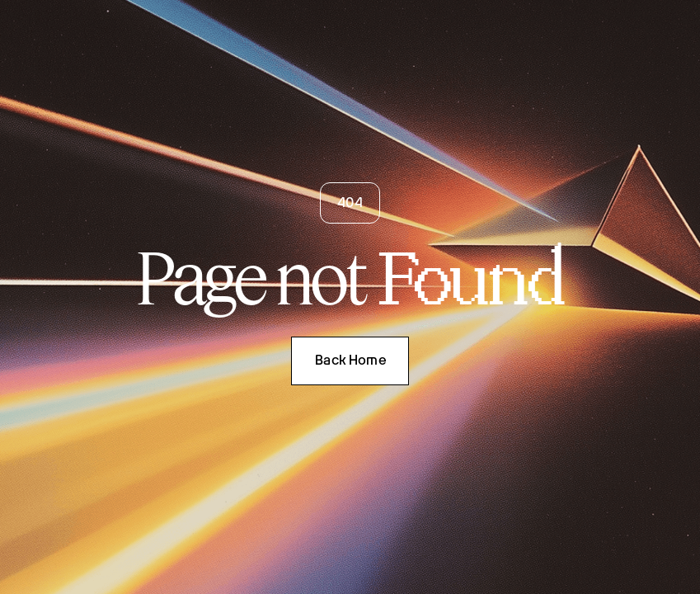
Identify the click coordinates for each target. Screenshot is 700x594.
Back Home (350, 360)
